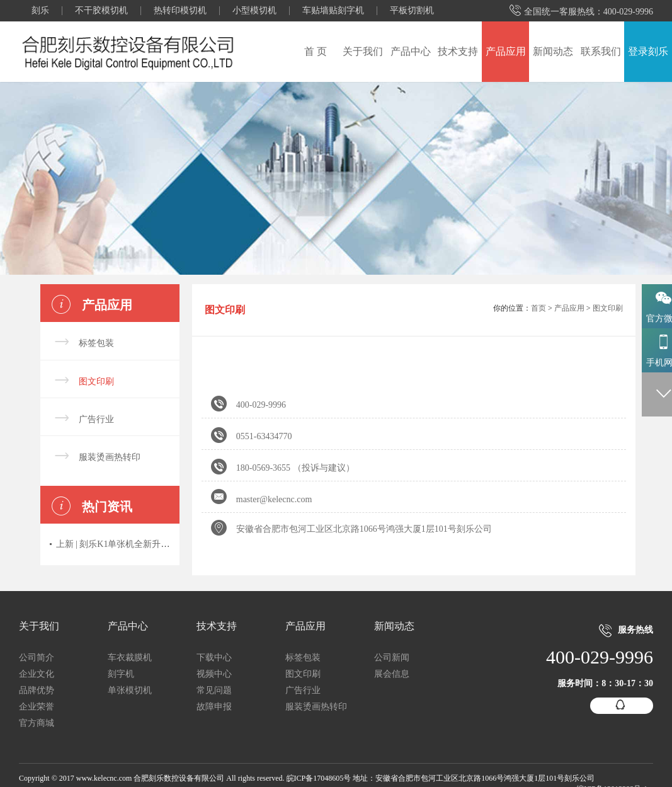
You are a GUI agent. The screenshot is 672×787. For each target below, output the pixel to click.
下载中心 (214, 658)
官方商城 (37, 723)
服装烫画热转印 (110, 457)
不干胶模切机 (101, 11)
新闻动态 (553, 51)
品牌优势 (37, 690)
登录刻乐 (648, 51)
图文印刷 (96, 382)
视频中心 (214, 674)
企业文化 (37, 674)
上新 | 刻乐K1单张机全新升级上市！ (126, 544)
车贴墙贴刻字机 (333, 11)
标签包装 (96, 343)
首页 (538, 308)
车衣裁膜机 (130, 658)
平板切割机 (412, 11)
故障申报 (214, 707)
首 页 (316, 51)
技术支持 (458, 51)
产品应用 (506, 51)
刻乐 (40, 11)
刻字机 (121, 674)
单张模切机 (130, 690)
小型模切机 (254, 11)
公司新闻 (392, 658)
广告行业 (96, 419)
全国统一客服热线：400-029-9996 (581, 11)
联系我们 (601, 51)
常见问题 (214, 690)
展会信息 (392, 674)
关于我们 (363, 51)
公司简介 (37, 658)
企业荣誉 (37, 707)
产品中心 (411, 51)
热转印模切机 (180, 11)
